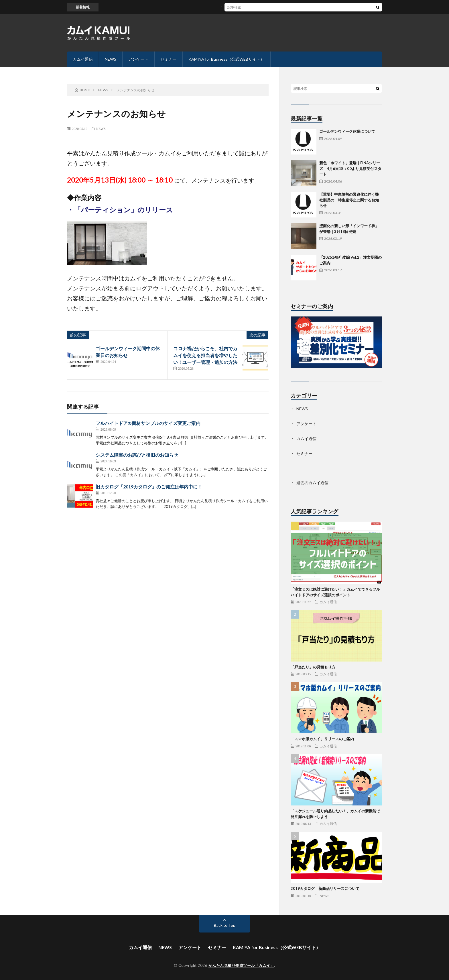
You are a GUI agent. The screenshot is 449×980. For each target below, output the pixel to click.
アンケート (138, 59)
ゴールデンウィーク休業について (347, 131)
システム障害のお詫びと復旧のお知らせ (137, 455)
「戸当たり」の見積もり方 (313, 667)
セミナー (168, 59)
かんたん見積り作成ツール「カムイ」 (241, 965)
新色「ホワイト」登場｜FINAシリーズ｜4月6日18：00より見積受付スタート (350, 168)
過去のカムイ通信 (312, 483)
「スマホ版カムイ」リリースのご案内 (322, 739)
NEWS (111, 59)
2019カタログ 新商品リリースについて (325, 888)
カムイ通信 (83, 59)
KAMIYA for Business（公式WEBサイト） (226, 59)
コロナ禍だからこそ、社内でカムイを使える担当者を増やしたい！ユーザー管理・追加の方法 (205, 355)
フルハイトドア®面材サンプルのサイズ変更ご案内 (148, 423)
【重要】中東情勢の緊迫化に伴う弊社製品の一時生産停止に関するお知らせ (349, 200)
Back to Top (225, 925)
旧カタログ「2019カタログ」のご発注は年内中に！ (149, 487)
